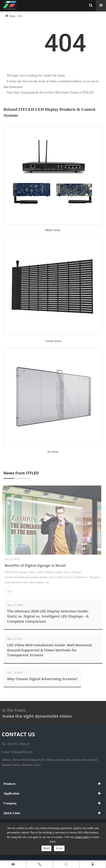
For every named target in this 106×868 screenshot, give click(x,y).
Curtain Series (53, 341)
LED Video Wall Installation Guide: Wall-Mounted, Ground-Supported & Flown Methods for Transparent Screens (50, 648)
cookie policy (82, 837)
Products (10, 784)
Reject (46, 848)
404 (20, 16)
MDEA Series (53, 230)
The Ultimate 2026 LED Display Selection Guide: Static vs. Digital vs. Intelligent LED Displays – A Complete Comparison (48, 614)
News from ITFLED (21, 473)
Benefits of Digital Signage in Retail (37, 565)
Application (11, 793)
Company (10, 803)
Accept (59, 848)
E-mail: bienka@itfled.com (17, 750)
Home (12, 16)
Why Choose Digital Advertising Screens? (42, 677)
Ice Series (53, 452)
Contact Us (18, 734)
